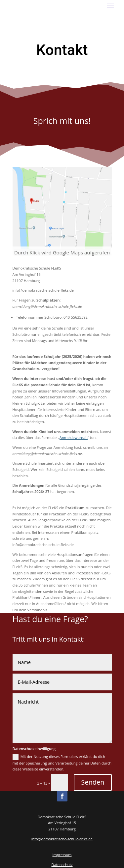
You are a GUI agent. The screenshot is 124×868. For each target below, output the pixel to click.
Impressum (62, 855)
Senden (93, 782)
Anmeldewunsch (74, 437)
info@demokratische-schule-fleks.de (62, 839)
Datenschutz (62, 865)
